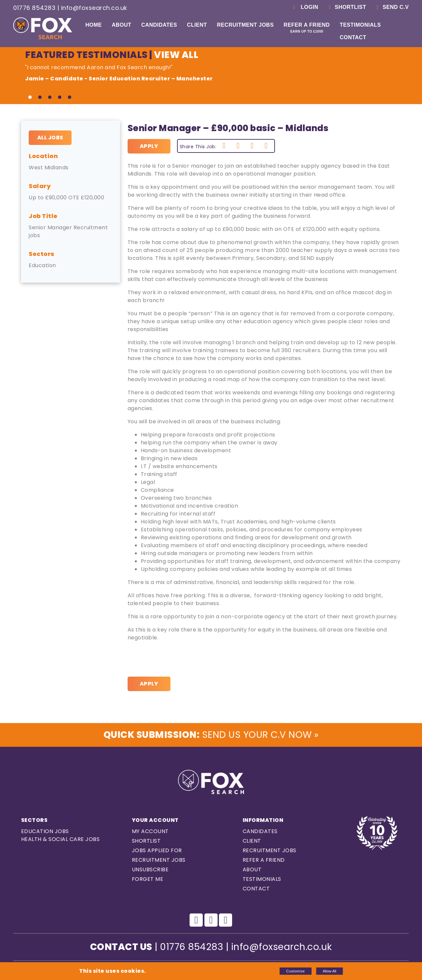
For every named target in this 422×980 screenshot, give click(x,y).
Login (304, 7)
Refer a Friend (307, 28)
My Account (150, 831)
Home (94, 25)
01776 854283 (34, 8)
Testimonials (360, 25)
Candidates (159, 25)
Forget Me (148, 879)
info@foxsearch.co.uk (94, 8)
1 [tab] (30, 98)
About (121, 25)
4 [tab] (60, 98)
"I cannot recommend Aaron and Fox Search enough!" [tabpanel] (190, 73)
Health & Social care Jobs (60, 839)
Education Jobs (45, 831)
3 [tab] (50, 98)
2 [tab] (40, 98)
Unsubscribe (150, 869)
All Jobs (50, 138)
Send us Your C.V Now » (211, 735)
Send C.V (392, 7)
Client (197, 25)
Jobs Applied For (157, 850)
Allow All (330, 971)
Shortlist (346, 7)
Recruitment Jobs (245, 25)
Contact (353, 37)
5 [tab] (70, 98)
